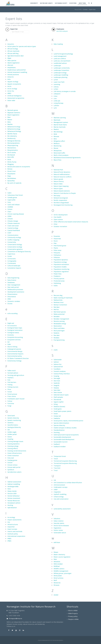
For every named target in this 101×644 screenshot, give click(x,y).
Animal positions (13, 75)
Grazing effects (13, 448)
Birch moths (12, 152)
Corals (10, 256)
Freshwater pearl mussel (16, 399)
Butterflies (11, 181)
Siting (56, 404)
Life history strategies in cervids (65, 91)
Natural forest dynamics (62, 172)
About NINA (82, 3)
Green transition (13, 456)
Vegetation (57, 528)
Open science (58, 219)
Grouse (10, 463)
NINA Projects (73, 613)
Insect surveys (12, 529)
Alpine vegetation (13, 63)
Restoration (58, 326)
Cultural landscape (14, 266)
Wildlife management (61, 571)
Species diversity (59, 425)
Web (55, 559)
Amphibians (12, 68)
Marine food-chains (60, 125)
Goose (10, 437)
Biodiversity (33, 3)
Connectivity (12, 242)
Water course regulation (62, 557)
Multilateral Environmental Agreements (67, 158)
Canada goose (12, 197)
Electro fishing (12, 347)
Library (56, 87)
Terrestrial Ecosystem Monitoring (65, 461)
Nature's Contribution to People (65, 193)
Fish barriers (12, 382)
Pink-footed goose (60, 246)
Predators (57, 276)
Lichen (56, 89)
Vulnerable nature (60, 533)
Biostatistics (12, 148)
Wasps (56, 552)
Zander (56, 595)
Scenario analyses (60, 371)
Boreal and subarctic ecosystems (19, 167)
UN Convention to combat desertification (68, 483)
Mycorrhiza (57, 160)
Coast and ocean (13, 226)
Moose (56, 148)
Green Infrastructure (15, 453)
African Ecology (13, 49)
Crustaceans (12, 263)
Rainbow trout (59, 302)
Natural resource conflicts (63, 177)
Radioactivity (58, 300)
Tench (56, 459)
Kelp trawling (58, 44)
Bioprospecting (13, 145)
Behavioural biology (14, 131)
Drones (10, 304)
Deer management (14, 285)
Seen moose (58, 392)
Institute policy (13, 534)
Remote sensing (59, 321)
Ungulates (57, 492)
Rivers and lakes (59, 328)
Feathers (10, 378)
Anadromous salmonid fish (17, 70)
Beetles (10, 124)
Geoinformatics (13, 425)
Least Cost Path (59, 82)
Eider (9, 344)
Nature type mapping (61, 186)
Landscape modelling (61, 75)
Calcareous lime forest (15, 195)
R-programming (59, 340)
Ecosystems (73, 3)
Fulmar (10, 401)
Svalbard (57, 444)
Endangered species (14, 349)
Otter (56, 224)
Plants (56, 248)
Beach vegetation (13, 115)
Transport (57, 466)
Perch (56, 241)
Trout (56, 470)
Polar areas (57, 250)
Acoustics (11, 44)
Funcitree (11, 403)
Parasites (57, 236)
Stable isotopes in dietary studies (65, 428)
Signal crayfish (59, 402)
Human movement (14, 498)
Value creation (59, 521)
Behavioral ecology (14, 127)
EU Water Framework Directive (18, 358)
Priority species (59, 279)
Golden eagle (12, 432)
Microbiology (58, 132)
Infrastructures (13, 524)
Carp (9, 202)
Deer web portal (13, 287)
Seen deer (57, 390)
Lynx (55, 108)
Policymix (57, 253)
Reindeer (57, 316)
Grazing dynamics (14, 444)
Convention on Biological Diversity (19, 252)
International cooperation (16, 536)
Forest (10, 392)
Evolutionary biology (14, 361)
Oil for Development (61, 215)
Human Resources (14, 501)
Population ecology (60, 262)
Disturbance (12, 297)
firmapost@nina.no (16, 618)
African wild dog (13, 53)
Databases (11, 282)
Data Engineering (13, 278)
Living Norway (58, 103)
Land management (60, 56)
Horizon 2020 (12, 493)
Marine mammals (60, 127)
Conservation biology (15, 244)
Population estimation (61, 264)
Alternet (10, 65)
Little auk (57, 101)
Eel (8, 342)
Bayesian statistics (14, 113)
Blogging (11, 164)
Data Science (12, 280)
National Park (58, 170)
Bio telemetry (12, 136)
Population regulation (61, 272)
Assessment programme (16, 98)
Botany (10, 169)
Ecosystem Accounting (15, 337)
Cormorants (12, 259)
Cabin (9, 193)
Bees (9, 122)
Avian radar (11, 100)
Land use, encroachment (62, 61)
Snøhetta (57, 418)
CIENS (9, 216)
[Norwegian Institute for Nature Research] (10, 3)
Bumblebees (12, 178)
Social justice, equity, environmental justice (68, 421)
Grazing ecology (13, 446)
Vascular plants (59, 523)
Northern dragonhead (61, 203)
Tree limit (57, 468)
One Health (57, 217)
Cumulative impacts (14, 268)
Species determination (61, 423)
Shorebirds (57, 400)
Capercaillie (11, 200)
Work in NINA (73, 611)
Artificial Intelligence (14, 96)
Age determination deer (16, 56)
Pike (55, 243)
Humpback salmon (14, 503)
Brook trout (12, 171)
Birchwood (11, 155)
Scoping (56, 376)
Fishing (10, 385)
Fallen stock (12, 371)
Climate (10, 219)
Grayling (10, 439)
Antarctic (11, 77)
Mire (55, 139)
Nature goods (58, 179)
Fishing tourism (13, 387)
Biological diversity (14, 141)
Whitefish (57, 562)
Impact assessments (14, 520)
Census (10, 209)
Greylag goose (12, 460)
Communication (13, 235)
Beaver (10, 120)
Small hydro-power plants (62, 411)
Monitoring (57, 146)
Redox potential (59, 314)
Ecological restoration (15, 330)
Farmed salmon (13, 373)
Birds (9, 160)
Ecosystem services (14, 340)
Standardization (59, 430)
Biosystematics (13, 150)
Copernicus (11, 254)
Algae (9, 58)
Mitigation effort (59, 141)
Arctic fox (11, 91)
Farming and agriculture (16, 375)
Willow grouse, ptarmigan (62, 573)
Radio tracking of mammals (63, 298)
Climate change (13, 221)
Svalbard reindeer (60, 447)
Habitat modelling (14, 484)
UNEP (56, 490)
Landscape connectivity (62, 68)
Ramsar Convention (60, 305)
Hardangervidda (13, 486)
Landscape (57, 66)
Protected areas (59, 281)
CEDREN (10, 207)
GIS (9, 430)
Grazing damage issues (15, 441)
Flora (9, 389)
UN (55, 480)
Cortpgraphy (12, 261)
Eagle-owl (11, 323)
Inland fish (11, 527)
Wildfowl (57, 566)
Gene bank (11, 416)
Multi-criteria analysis (61, 155)
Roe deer (57, 335)
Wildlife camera (59, 569)
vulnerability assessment (62, 509)
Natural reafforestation (62, 174)
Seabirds (57, 383)
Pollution (57, 257)
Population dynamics (61, 260)
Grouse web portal (14, 467)
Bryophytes (11, 174)
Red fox (56, 309)
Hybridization (12, 508)
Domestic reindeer (14, 301)
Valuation (57, 519)
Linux (55, 96)
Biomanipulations (14, 143)
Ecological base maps (15, 328)
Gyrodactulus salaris (14, 472)
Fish (9, 380)
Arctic (9, 86)
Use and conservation (61, 499)
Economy (11, 335)
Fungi (9, 406)
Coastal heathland (14, 230)
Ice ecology (11, 517)
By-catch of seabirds (14, 183)
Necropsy (57, 195)
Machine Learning (60, 118)
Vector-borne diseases (61, 526)
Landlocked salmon (60, 63)
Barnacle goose (13, 110)
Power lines (58, 274)
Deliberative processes (15, 289)
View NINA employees (62, 31)
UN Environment (59, 485)
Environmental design (15, 351)
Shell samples (58, 397)
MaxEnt (56, 129)
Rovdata (56, 338)
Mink (55, 134)
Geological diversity (14, 427)
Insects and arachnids (15, 531)
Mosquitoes (58, 151)
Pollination (57, 255)
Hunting (10, 505)
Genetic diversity (13, 418)
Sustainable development (62, 437)
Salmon (56, 362)
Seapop (56, 388)
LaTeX (56, 80)
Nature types (58, 188)
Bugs (9, 176)
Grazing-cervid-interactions (17, 451)
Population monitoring (61, 269)
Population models (60, 267)
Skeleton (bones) (59, 407)
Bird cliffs (11, 157)
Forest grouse (12, 394)
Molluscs (57, 143)
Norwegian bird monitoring (63, 205)
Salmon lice (58, 364)
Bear (9, 117)
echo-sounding (13, 313)
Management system (61, 122)
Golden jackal (12, 434)
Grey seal (11, 458)
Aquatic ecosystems (14, 84)
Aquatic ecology (13, 82)
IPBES (9, 539)
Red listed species (60, 312)
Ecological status (13, 333)
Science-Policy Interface (62, 374)
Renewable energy (60, 324)
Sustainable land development (64, 439)
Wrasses (56, 585)
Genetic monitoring (14, 420)
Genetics (10, 423)
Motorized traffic (59, 153)
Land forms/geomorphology (63, 54)
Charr (9, 212)
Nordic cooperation (60, 200)
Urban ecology (59, 497)
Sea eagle (57, 378)
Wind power (58, 576)
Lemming (57, 84)
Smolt (56, 414)
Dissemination (12, 294)
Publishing (57, 283)
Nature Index (58, 184)
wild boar (57, 542)
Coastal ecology (13, 228)
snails (56, 350)
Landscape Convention (61, 70)
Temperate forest (60, 456)
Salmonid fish (58, 367)
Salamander (58, 360)
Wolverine (57, 583)
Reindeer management (61, 319)
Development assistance (16, 292)
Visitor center (58, 530)
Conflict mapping (13, 240)
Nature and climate (45, 3)
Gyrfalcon (11, 470)
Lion (55, 98)
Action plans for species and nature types (22, 46)
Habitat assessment (14, 482)
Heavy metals (12, 491)
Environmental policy (15, 356)
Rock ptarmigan (59, 331)
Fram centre (12, 396)
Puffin (56, 286)
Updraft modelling (60, 494)
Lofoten (56, 105)
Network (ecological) (61, 198)
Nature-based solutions (62, 191)
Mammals (57, 120)
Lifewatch (57, 94)
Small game (58, 409)
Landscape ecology (60, 73)
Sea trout (57, 381)
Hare (9, 489)
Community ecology (14, 237)
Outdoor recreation (60, 226)
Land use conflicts (60, 59)
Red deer (57, 307)
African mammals (13, 51)
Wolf (55, 580)
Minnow (56, 136)
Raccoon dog (58, 295)
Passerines (57, 239)
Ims (9, 522)
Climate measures (14, 223)
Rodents (56, 333)
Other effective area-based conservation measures (71, 222)
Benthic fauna (12, 134)
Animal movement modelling (17, 72)
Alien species (12, 60)
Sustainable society (60, 3)
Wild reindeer (58, 564)
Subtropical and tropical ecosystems (66, 435)
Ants (9, 79)
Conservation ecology (15, 247)
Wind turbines (59, 578)
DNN (9, 299)
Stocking (57, 432)
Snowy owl (57, 416)
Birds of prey (12, 162)
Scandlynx (57, 369)
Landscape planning (60, 77)
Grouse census (12, 465)
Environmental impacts (15, 354)
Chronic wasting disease (16, 214)
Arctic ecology (12, 89)
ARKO (9, 93)
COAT (9, 233)
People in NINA (73, 619)
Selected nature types (61, 395)
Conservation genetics (15, 249)
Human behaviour (14, 496)
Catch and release (14, 205)
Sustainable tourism (61, 442)
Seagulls (56, 385)
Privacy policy (73, 616)
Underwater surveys (61, 487)
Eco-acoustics (12, 326)
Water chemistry (59, 555)
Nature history (59, 181)
